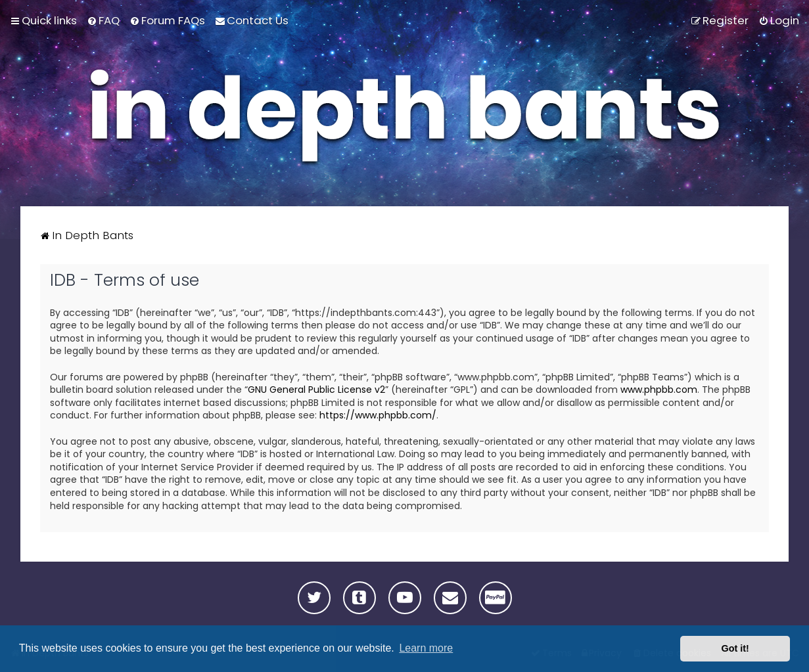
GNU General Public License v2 (316, 390)
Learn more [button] (426, 648)
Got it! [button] (735, 648)
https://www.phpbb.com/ (378, 415)
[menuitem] (103, 20)
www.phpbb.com (659, 390)
